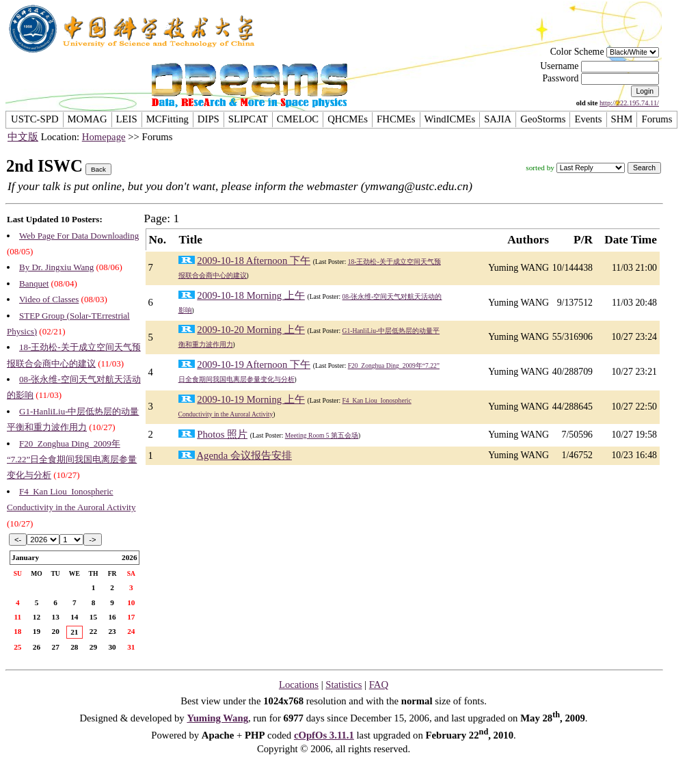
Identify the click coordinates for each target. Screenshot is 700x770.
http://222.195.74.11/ (629, 103)
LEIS (127, 119)
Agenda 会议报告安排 (244, 455)
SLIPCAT (248, 119)
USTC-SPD (35, 119)
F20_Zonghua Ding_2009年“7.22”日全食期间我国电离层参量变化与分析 (72, 460)
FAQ (379, 685)
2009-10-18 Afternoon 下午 (254, 261)
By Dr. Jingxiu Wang (56, 267)
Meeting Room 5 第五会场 (322, 435)
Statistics (344, 685)
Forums (657, 119)
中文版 (23, 137)
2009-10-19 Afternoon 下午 (254, 364)
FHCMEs (396, 119)
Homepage (104, 137)
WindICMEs (450, 119)
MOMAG (87, 119)
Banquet (34, 283)
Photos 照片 (222, 434)
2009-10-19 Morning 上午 (251, 399)
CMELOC (298, 119)
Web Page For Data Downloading (79, 236)
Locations (299, 685)
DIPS (208, 119)
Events (588, 119)
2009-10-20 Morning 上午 (251, 330)
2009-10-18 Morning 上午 (251, 295)
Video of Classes (49, 299)
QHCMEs (348, 119)
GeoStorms (543, 119)
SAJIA (498, 119)
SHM (622, 119)
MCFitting (167, 119)
